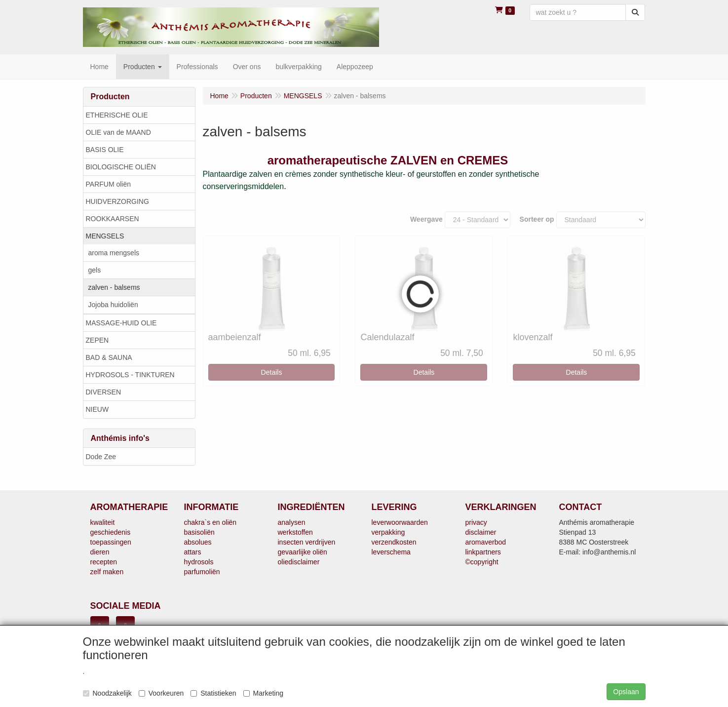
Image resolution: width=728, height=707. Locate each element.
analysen (292, 522)
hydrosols (199, 562)
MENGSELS (105, 236)
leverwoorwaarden (400, 522)
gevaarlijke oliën (303, 552)
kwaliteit (103, 522)
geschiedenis (111, 532)
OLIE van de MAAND (118, 132)
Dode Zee (101, 457)
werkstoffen (295, 532)
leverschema (391, 552)
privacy (476, 522)
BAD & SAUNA (109, 357)
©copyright (482, 562)
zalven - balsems (114, 287)
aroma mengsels (114, 253)
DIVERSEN (104, 392)
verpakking (388, 532)
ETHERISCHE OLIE (117, 115)
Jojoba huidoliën (113, 305)
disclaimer (481, 532)
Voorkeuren (161, 693)
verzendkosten (394, 542)
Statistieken (213, 693)
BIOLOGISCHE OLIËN (121, 167)
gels (95, 270)
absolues (198, 542)
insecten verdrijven (307, 542)
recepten (104, 562)
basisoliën (199, 532)
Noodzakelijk (107, 693)
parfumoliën (202, 572)
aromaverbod (486, 542)
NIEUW (97, 409)
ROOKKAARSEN (113, 219)
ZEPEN (97, 340)
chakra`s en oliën (211, 522)
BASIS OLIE (105, 150)
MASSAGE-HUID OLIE (121, 323)
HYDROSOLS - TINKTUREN (130, 375)
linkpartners (483, 552)
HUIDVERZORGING (117, 201)
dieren (100, 552)
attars (193, 552)
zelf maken (107, 572)
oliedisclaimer (299, 562)
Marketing (263, 693)
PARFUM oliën (109, 184)
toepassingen (111, 542)
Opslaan (626, 692)
